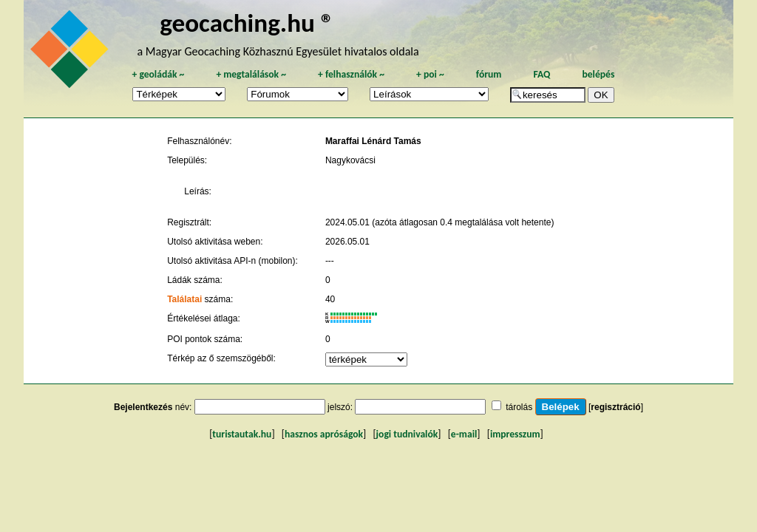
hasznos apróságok (324, 434)
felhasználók (351, 74)
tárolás (519, 407)
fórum (489, 74)
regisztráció (615, 407)
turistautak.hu (242, 434)
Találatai (184, 299)
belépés (598, 74)
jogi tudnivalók (407, 434)
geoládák (158, 74)
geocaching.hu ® (247, 23)
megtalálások (251, 74)
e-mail (464, 434)
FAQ (542, 74)
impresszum (515, 434)
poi (430, 74)
